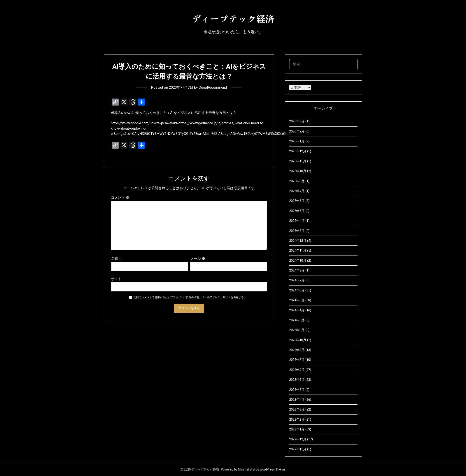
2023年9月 (297, 350)
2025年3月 (297, 231)
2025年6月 (297, 201)
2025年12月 (298, 151)
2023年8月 (297, 360)
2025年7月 (297, 191)
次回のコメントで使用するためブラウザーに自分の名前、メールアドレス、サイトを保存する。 (190, 297)
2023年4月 (297, 400)
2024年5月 (297, 300)
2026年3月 (297, 121)
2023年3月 (297, 409)
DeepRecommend (214, 87)
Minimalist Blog (249, 469)
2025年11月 (298, 161)
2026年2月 (297, 131)
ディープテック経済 (233, 18)
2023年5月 (297, 390)
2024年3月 (297, 320)
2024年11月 (298, 250)
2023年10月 (298, 340)
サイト (116, 279)
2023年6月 (297, 380)
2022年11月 (298, 449)
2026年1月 (297, 141)
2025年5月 (297, 211)
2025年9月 (297, 181)
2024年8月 (297, 270)
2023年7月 (297, 370)
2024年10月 (298, 261)
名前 (117, 258)
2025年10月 (298, 171)
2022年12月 (298, 439)
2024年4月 (297, 310)
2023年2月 (297, 420)
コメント (120, 197)
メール (198, 258)
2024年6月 (297, 290)
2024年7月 (297, 280)
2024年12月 (298, 241)
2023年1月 (297, 429)
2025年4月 (297, 221)
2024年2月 (297, 330)
